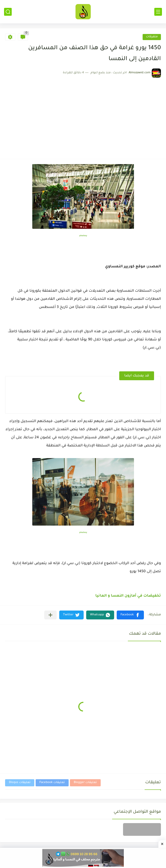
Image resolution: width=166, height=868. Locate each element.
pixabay (83, 236)
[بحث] (8, 12)
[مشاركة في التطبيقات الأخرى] (50, 615)
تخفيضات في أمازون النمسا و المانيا (128, 596)
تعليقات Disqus (20, 783)
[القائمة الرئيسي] (158, 12)
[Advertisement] (83, 116)
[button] (130, 615)
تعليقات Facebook (52, 783)
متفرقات (152, 37)
